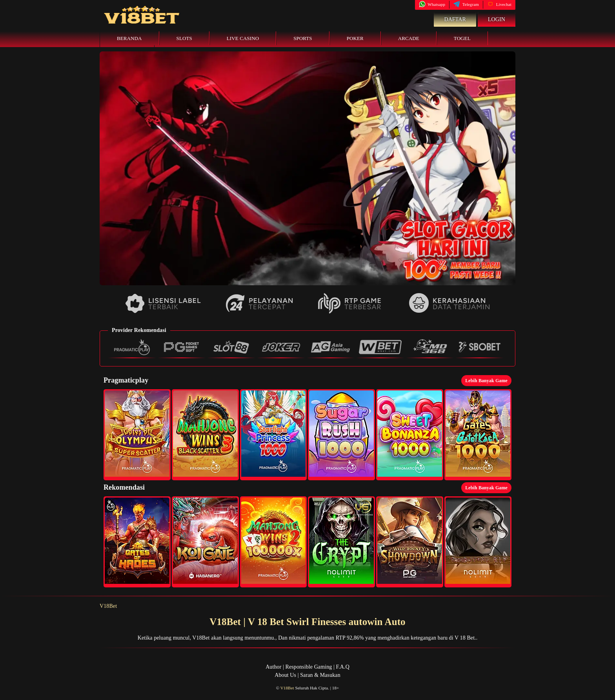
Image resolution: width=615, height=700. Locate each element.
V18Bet (108, 606)
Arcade (409, 38)
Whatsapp (432, 4)
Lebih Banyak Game (486, 381)
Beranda (129, 38)
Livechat (499, 4)
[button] (137, 435)
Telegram (466, 4)
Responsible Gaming (309, 667)
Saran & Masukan (320, 675)
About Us (285, 675)
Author (273, 667)
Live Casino (243, 38)
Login (497, 19)
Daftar (455, 19)
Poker (355, 38)
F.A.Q (342, 667)
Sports (303, 38)
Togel (462, 38)
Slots (184, 38)
